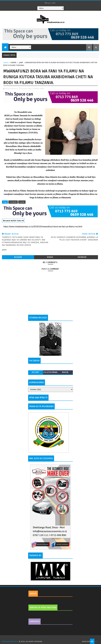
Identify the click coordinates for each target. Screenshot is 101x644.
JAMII (21, 62)
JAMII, (42, 88)
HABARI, (36, 88)
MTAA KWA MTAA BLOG (10, 642)
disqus (50, 257)
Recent (36, 372)
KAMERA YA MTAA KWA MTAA (43, 608)
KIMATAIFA (35, 622)
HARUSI (33, 594)
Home (6, 62)
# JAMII (22, 202)
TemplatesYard (51, 638)
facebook (82, 257)
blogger (18, 257)
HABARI (13, 62)
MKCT (96, 642)
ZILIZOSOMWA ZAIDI (50, 373)
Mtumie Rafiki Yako (13, 221)
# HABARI (13, 202)
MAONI (65, 372)
